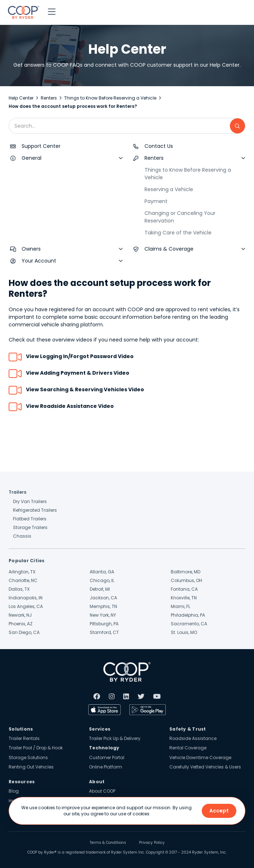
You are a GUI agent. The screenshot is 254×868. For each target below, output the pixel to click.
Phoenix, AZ (21, 624)
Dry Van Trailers (30, 501)
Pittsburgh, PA (104, 624)
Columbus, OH (186, 580)
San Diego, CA (24, 632)
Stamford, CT (104, 632)
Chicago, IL (102, 580)
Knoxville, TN (184, 598)
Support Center (41, 146)
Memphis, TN (103, 606)
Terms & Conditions (108, 843)
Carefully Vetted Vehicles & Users (205, 767)
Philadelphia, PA (188, 615)
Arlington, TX (22, 572)
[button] (52, 12)
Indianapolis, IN (26, 598)
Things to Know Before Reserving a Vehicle (110, 98)
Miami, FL (181, 606)
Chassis (22, 536)
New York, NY (103, 615)
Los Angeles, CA (26, 606)
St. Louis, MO (184, 632)
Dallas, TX (19, 589)
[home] (22, 12)
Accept (219, 811)
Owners (31, 249)
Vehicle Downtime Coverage (200, 757)
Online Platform (106, 767)
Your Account (39, 261)
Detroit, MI (100, 589)
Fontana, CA (184, 589)
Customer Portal (107, 757)
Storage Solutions (28, 757)
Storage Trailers (30, 527)
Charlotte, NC (23, 580)
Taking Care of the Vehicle (178, 233)
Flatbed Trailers (30, 519)
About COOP (102, 791)
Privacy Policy (152, 843)
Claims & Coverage (169, 249)
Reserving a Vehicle (169, 189)
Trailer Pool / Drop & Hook (36, 748)
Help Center (21, 98)
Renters (49, 98)
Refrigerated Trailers (35, 510)
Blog (14, 791)
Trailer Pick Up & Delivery (115, 738)
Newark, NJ (20, 615)
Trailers (17, 492)
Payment (156, 201)
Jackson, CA (103, 598)
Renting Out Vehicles (31, 767)
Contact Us (159, 146)
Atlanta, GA (102, 572)
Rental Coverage (188, 748)
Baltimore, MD (186, 572)
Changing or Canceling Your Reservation (180, 217)
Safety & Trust (188, 729)
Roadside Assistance (193, 738)
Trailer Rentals (24, 738)
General (32, 158)
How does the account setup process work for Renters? (73, 106)
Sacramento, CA (189, 624)
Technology (104, 748)
